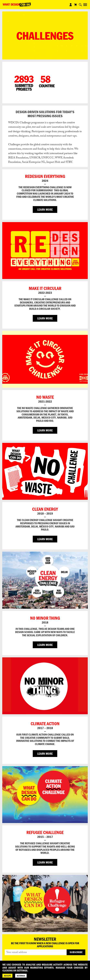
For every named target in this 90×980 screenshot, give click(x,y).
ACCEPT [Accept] (7, 976)
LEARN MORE (45, 210)
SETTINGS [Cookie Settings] (21, 976)
